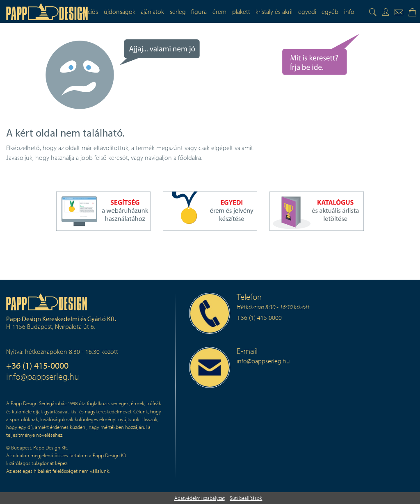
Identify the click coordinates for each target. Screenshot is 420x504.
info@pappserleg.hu (43, 376)
